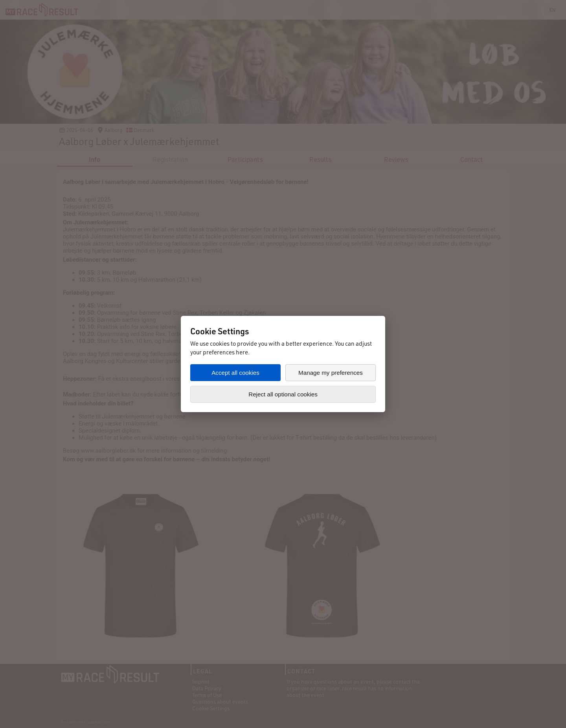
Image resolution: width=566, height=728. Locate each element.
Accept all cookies (235, 373)
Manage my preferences (331, 373)
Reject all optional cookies (283, 394)
